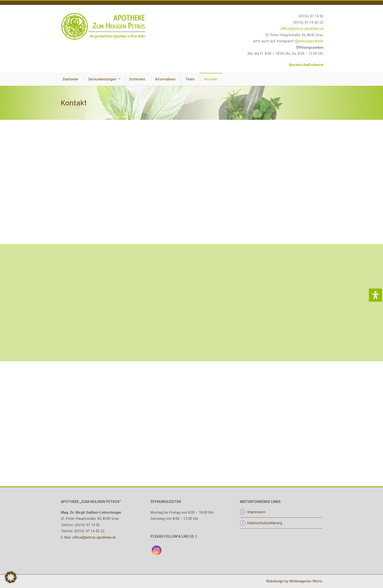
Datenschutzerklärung (265, 523)
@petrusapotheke (309, 41)
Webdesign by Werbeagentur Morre (294, 581)
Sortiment (137, 79)
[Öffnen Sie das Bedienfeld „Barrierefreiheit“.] (375, 295)
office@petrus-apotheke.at (302, 29)
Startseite (70, 79)
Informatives (165, 79)
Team (190, 79)
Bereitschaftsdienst (306, 65)
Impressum (256, 512)
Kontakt (211, 79)
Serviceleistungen (102, 79)
